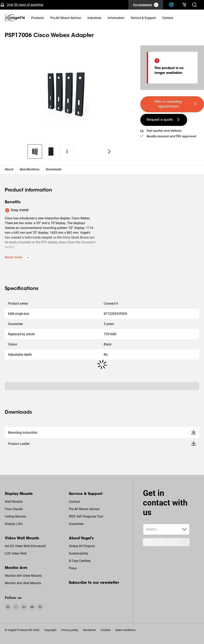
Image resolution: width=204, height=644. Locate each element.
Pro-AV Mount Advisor (84, 509)
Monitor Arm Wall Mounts (23, 583)
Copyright (50, 630)
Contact (74, 502)
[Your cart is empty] (184, 5)
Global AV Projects (82, 546)
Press (73, 568)
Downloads (54, 170)
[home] (15, 18)
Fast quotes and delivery (164, 131)
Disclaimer (89, 630)
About (9, 170)
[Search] (171, 6)
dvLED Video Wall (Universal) (25, 546)
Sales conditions (125, 630)
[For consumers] (146, 5)
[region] (67, 92)
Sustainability (79, 553)
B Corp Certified (80, 561)
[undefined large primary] (172, 104)
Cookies (106, 630)
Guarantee (76, 524)
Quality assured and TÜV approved (171, 137)
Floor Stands (14, 509)
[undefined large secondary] (164, 120)
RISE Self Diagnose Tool (86, 516)
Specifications (30, 170)
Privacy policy (70, 630)
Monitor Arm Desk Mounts (23, 576)
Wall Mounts (14, 502)
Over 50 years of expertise (25, 5)
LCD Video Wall (16, 553)
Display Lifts (14, 524)
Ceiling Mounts (15, 516)
